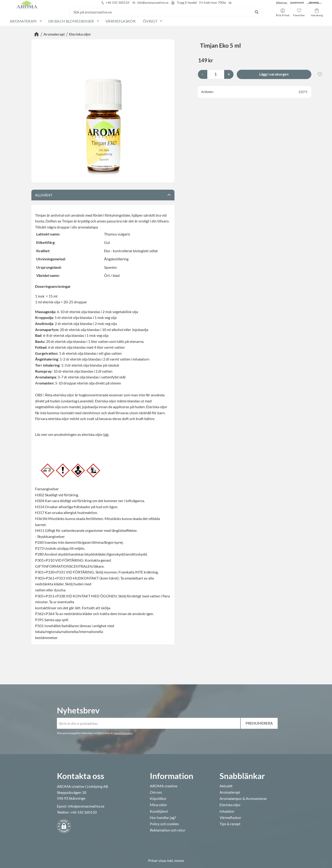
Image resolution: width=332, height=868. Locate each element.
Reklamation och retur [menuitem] (168, 830)
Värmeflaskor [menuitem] (120, 21)
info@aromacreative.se (86, 806)
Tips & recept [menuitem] (230, 824)
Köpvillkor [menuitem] (158, 798)
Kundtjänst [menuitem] (159, 811)
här (106, 434)
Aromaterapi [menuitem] (23, 21)
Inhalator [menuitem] (227, 811)
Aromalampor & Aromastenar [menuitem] (243, 798)
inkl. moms (176, 860)
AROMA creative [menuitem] (164, 786)
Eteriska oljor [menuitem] (230, 805)
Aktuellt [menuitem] (226, 786)
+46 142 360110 (83, 812)
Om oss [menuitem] (156, 792)
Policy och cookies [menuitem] (164, 824)
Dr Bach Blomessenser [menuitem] (71, 21)
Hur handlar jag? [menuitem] (163, 818)
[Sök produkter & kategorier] (160, 12)
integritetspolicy (123, 733)
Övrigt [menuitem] (150, 21)
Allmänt (44, 195)
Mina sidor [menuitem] (158, 805)
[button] (299, 11)
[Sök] (257, 12)
